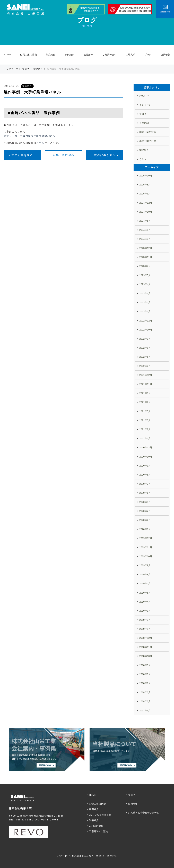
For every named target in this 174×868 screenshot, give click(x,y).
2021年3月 (145, 420)
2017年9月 (145, 711)
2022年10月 (146, 330)
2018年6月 (145, 683)
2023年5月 (145, 275)
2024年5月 (145, 221)
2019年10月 (146, 556)
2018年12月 (146, 638)
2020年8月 (145, 475)
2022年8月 (145, 348)
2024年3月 (145, 239)
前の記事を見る (22, 155)
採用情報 (133, 804)
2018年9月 (145, 665)
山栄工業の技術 (148, 132)
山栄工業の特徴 (29, 55)
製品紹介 (51, 55)
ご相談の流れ (109, 55)
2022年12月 (146, 321)
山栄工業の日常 (148, 141)
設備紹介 (88, 55)
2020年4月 (145, 511)
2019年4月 (145, 602)
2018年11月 (146, 647)
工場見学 (130, 55)
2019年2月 (145, 620)
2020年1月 (145, 529)
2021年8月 (145, 393)
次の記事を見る (105, 155)
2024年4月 (145, 230)
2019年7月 (145, 584)
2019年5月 (145, 593)
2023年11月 (146, 257)
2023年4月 (145, 284)
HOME (7, 55)
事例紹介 (69, 55)
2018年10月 (146, 656)
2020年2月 (145, 520)
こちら (40, 143)
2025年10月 (146, 176)
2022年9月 (145, 339)
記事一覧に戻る (64, 155)
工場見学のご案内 (99, 831)
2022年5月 (145, 357)
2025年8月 (145, 185)
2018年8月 (145, 674)
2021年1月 (145, 439)
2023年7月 (145, 266)
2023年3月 (145, 293)
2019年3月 (145, 611)
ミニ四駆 (144, 123)
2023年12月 (146, 248)
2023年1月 (145, 311)
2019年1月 (145, 629)
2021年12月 (146, 375)
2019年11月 (146, 547)
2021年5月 (145, 411)
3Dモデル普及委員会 (100, 815)
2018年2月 (145, 701)
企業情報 (166, 55)
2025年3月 (145, 194)
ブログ (148, 55)
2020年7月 (145, 484)
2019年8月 (145, 575)
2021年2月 (145, 429)
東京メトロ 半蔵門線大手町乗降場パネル (30, 136)
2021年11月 (146, 384)
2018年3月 (145, 692)
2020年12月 (146, 448)
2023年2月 (145, 302)
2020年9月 (145, 466)
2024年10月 (146, 212)
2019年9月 (145, 565)
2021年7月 (145, 402)
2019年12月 (146, 538)
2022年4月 (145, 366)
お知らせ (144, 96)
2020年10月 (146, 457)
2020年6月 (145, 493)
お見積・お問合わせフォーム (144, 813)
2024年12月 (146, 203)
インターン (145, 105)
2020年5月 (145, 502)
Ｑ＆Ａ (143, 159)
